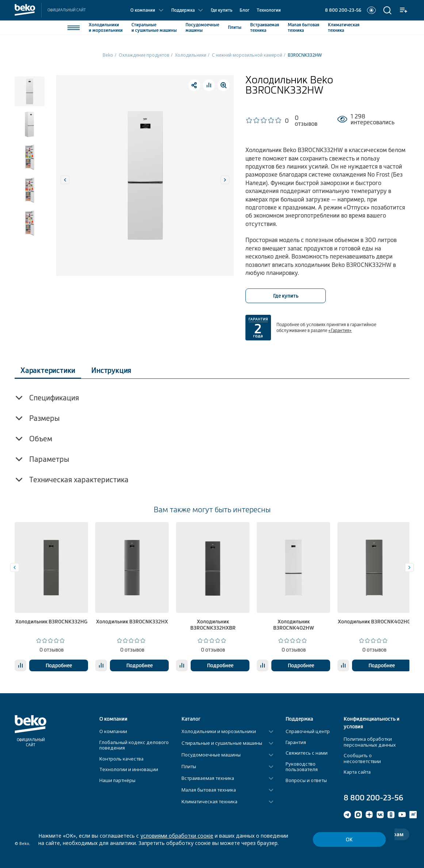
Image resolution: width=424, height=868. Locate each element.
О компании (143, 10)
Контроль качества (121, 759)
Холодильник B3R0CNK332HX (132, 622)
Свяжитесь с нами (307, 753)
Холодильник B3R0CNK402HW (294, 625)
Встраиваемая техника (208, 778)
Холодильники (106, 28)
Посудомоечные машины (211, 755)
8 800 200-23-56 (343, 10)
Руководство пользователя (302, 767)
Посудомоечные (202, 28)
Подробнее (59, 665)
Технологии (269, 10)
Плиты (235, 27)
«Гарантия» (340, 331)
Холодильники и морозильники (219, 732)
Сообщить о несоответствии (362, 758)
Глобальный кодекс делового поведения (134, 745)
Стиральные (154, 28)
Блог (245, 10)
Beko (108, 55)
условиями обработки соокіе (177, 836)
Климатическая (344, 28)
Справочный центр (308, 731)
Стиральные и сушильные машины (222, 743)
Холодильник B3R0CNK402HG (374, 622)
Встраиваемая (265, 28)
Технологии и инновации (129, 769)
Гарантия (296, 742)
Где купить (221, 10)
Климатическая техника (209, 802)
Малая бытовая (303, 28)
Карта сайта (357, 772)
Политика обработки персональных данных (370, 742)
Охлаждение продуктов (144, 55)
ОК (349, 840)
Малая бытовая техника (209, 790)
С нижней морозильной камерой (247, 55)
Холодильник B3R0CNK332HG (51, 622)
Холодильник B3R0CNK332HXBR (213, 625)
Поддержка (183, 10)
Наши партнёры (117, 780)
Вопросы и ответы (306, 780)
